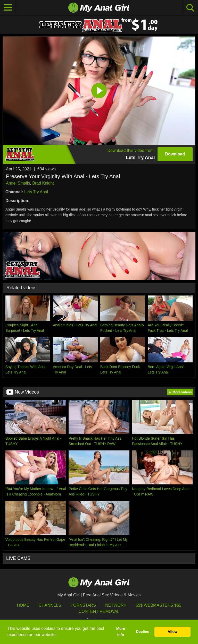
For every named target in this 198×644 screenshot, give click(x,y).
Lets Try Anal (36, 192)
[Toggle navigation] (8, 8)
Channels (50, 605)
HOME (23, 605)
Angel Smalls (18, 183)
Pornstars (83, 605)
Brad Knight (43, 183)
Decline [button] (142, 632)
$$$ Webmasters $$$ (159, 605)
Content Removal (99, 611)
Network (116, 605)
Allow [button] (172, 632)
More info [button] (121, 632)
